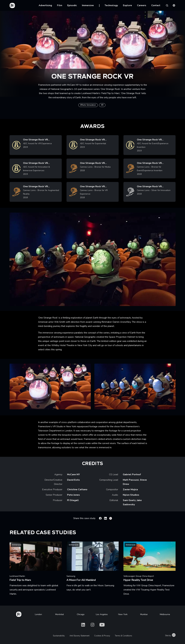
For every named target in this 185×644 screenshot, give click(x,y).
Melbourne (165, 614)
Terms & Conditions (124, 636)
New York (123, 614)
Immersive (88, 5)
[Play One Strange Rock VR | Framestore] (93, 259)
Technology (111, 5)
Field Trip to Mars (110, 93)
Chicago (81, 614)
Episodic (72, 5)
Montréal (60, 614)
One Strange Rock (110, 89)
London (38, 614)
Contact (156, 5)
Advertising (45, 5)
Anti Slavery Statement (79, 636)
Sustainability (59, 636)
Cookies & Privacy (102, 636)
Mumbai (144, 614)
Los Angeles (102, 614)
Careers (142, 5)
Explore (127, 5)
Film (60, 5)
